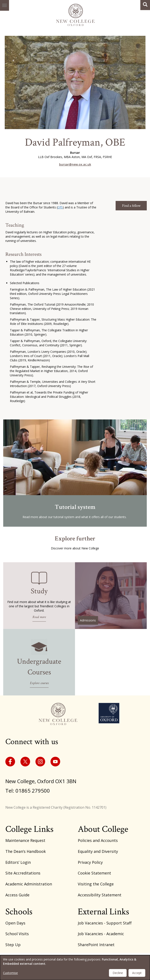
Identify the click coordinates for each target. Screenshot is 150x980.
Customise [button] (10, 973)
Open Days (15, 923)
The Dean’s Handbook (26, 851)
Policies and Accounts (98, 840)
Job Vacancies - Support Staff (105, 923)
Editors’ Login (18, 862)
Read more (39, 617)
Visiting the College (96, 884)
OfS (60, 207)
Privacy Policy (90, 862)
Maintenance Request (25, 840)
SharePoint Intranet (96, 945)
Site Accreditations (23, 873)
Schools (19, 912)
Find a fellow (131, 206)
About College (103, 829)
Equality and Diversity (98, 851)
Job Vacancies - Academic (101, 934)
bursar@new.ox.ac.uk (75, 164)
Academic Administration (29, 884)
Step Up (13, 945)
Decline (118, 973)
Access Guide (17, 895)
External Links (103, 912)
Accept (137, 973)
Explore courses (39, 683)
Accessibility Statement (100, 895)
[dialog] (75, 968)
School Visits (17, 934)
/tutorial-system (75, 473)
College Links (29, 829)
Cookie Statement (94, 873)
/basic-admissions (111, 596)
